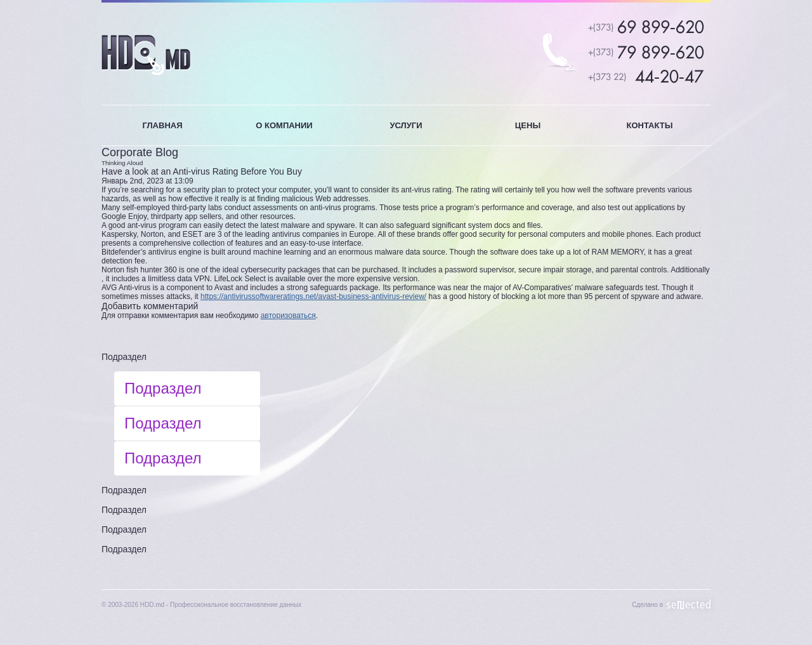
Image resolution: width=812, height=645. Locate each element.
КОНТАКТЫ (650, 125)
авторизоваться (288, 316)
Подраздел (124, 357)
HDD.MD (146, 55)
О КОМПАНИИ (284, 125)
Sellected (689, 605)
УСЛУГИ (406, 125)
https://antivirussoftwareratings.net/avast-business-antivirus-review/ (313, 296)
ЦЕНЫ (528, 125)
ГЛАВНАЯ (162, 125)
